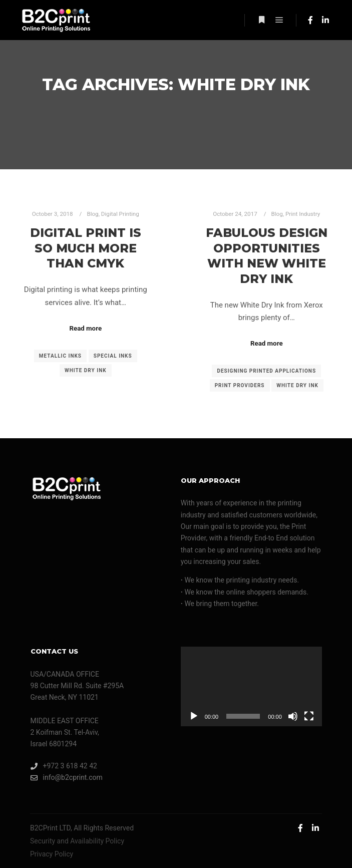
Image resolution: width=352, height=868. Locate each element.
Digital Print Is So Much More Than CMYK (86, 248)
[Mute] (293, 716)
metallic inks (60, 356)
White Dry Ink (86, 370)
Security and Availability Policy (77, 841)
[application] (251, 686)
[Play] (194, 716)
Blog (92, 214)
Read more (85, 328)
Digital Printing (120, 214)
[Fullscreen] (309, 716)
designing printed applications (266, 371)
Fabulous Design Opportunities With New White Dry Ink (267, 256)
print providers (240, 385)
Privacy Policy (52, 854)
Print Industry (303, 214)
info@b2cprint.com (67, 778)
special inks (113, 356)
